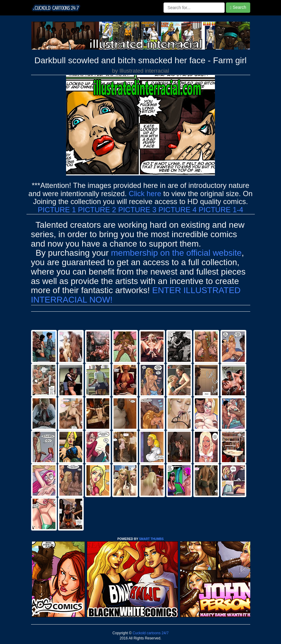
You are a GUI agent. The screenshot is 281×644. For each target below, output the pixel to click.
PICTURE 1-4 (221, 210)
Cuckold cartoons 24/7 (150, 633)
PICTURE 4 (177, 210)
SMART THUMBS (151, 539)
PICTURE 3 (137, 210)
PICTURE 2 (97, 210)
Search (238, 7)
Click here (145, 194)
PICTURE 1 (57, 210)
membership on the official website (176, 253)
